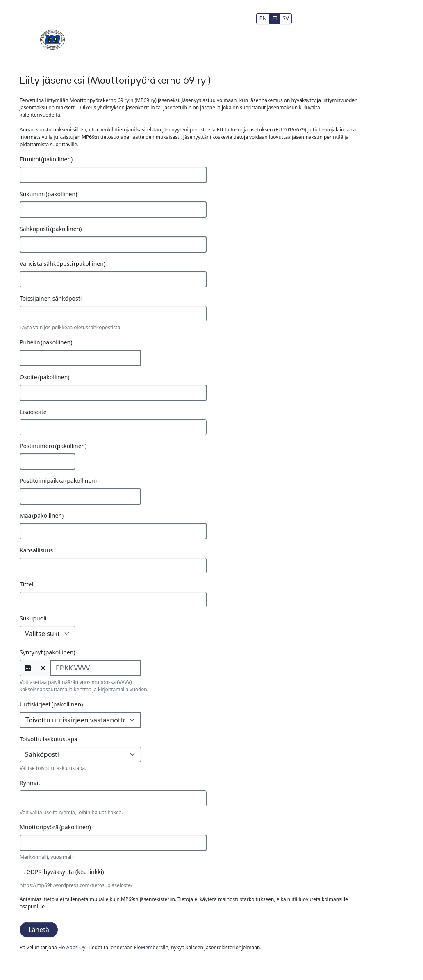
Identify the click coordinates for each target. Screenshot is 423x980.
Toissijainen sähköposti (51, 298)
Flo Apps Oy (72, 947)
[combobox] (113, 798)
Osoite (45, 377)
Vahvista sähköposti (63, 264)
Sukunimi (48, 194)
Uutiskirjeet (51, 704)
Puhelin (46, 342)
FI (275, 18)
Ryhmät (30, 783)
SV (286, 18)
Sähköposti (51, 229)
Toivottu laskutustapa (49, 739)
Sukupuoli (33, 618)
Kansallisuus (36, 550)
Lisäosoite (33, 412)
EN (263, 18)
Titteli (27, 584)
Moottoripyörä (55, 827)
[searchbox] (36, 798)
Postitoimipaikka (58, 481)
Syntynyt (47, 652)
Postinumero (53, 446)
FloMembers (148, 947)
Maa (42, 515)
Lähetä (39, 930)
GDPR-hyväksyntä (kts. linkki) (62, 872)
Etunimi (46, 159)
